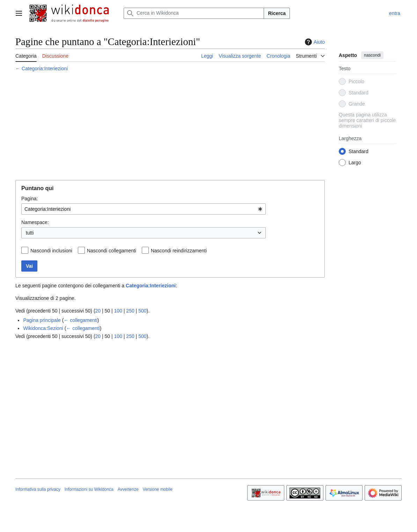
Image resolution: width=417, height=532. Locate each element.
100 (118, 311)
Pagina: (30, 199)
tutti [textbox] (30, 233)
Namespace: (35, 222)
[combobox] (144, 209)
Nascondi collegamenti (112, 251)
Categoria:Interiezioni (45, 69)
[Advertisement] (170, 127)
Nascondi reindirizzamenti (179, 251)
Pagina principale (42, 320)
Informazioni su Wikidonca (89, 489)
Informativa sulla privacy (38, 489)
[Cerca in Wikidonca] (194, 13)
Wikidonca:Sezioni (43, 328)
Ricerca (277, 13)
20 (98, 311)
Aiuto (314, 42)
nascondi (372, 55)
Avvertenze (128, 489)
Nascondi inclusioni (51, 251)
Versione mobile (158, 489)
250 (130, 311)
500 (142, 311)
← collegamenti (81, 320)
